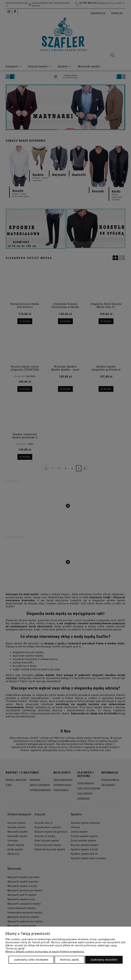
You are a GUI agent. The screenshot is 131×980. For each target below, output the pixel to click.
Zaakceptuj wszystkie (104, 960)
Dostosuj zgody (70, 960)
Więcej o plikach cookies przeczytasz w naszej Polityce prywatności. (45, 952)
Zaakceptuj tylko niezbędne (31, 960)
